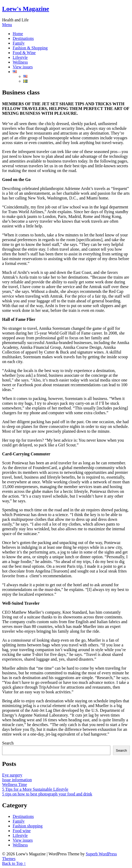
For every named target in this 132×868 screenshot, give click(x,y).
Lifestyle (20, 57)
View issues (23, 67)
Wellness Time (15, 784)
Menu (7, 25)
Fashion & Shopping (30, 48)
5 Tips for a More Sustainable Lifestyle (35, 789)
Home (18, 34)
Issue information (17, 780)
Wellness (20, 62)
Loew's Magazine (26, 9)
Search (8, 743)
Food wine (22, 831)
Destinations (23, 38)
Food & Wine (24, 53)
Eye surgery (12, 775)
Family (19, 43)
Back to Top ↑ (14, 863)
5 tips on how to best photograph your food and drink (47, 794)
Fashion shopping (28, 826)
